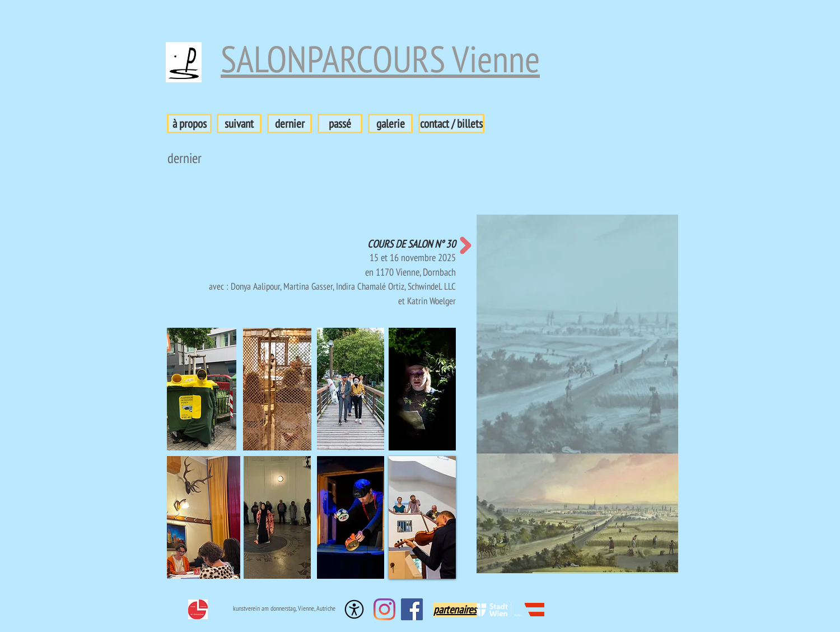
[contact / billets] (451, 124)
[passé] (340, 124)
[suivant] (239, 124)
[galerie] (390, 124)
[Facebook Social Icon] (412, 609)
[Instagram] (384, 609)
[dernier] (290, 124)
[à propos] (189, 124)
